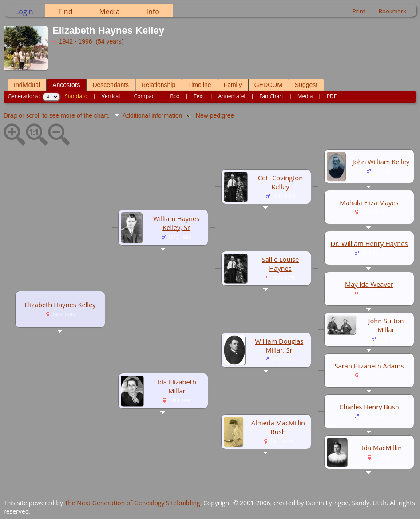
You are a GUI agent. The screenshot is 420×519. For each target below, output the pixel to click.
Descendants (111, 85)
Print (359, 11)
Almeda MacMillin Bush (278, 427)
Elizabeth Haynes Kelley (60, 305)
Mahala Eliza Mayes (369, 202)
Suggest (306, 85)
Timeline (199, 85)
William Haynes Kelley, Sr (176, 223)
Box (175, 96)
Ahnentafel (232, 96)
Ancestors (66, 85)
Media (109, 12)
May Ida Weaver (369, 284)
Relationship (158, 85)
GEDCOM (268, 85)
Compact (145, 96)
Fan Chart (271, 96)
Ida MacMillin (382, 448)
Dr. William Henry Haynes (369, 243)
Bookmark (392, 11)
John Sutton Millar (386, 325)
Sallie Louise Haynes (281, 264)
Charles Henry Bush (369, 407)
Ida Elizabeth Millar (177, 386)
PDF (332, 96)
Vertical (111, 96)
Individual (27, 85)
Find (66, 12)
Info (153, 12)
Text (199, 96)
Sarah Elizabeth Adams (369, 366)
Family (233, 85)
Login (24, 12)
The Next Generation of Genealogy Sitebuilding (133, 503)
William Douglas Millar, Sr (279, 345)
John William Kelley (381, 162)
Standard (76, 96)
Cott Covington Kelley (280, 182)
